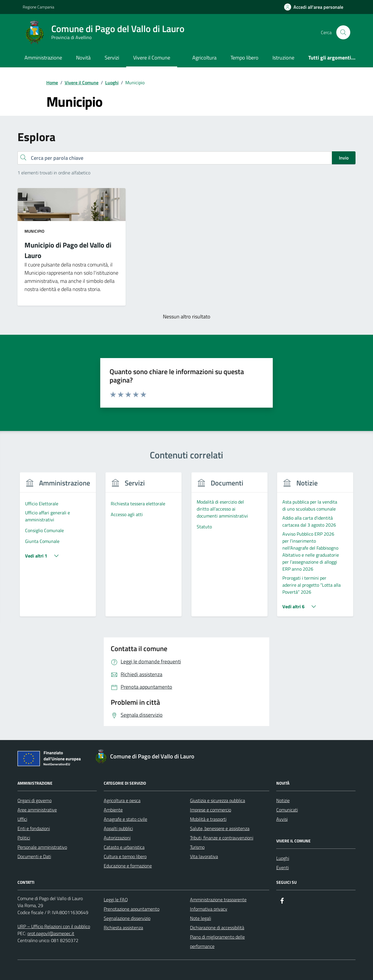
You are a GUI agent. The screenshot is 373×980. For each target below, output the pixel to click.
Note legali (200, 918)
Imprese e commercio (211, 810)
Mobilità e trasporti (208, 819)
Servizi (112, 58)
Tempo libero (244, 58)
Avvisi (282, 819)
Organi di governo (35, 800)
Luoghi (283, 858)
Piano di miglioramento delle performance (217, 942)
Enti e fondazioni (34, 828)
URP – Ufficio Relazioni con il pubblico (54, 926)
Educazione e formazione (128, 866)
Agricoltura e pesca (122, 800)
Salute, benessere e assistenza (220, 828)
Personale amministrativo (42, 847)
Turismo (197, 847)
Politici (24, 838)
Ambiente (113, 810)
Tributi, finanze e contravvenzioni (222, 838)
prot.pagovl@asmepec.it (51, 933)
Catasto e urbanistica (124, 847)
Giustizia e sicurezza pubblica (218, 800)
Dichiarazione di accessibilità (217, 928)
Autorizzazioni (117, 838)
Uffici (22, 819)
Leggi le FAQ (116, 900)
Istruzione (283, 58)
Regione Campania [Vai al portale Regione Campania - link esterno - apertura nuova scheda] (38, 7)
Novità (83, 58)
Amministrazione (43, 58)
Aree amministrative (37, 810)
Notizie (283, 800)
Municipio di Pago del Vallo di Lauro (68, 250)
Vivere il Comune (152, 58)
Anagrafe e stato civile (125, 819)
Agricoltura (204, 58)
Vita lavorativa (204, 856)
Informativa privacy (209, 909)
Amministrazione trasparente (218, 900)
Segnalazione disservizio (127, 918)
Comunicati (287, 810)
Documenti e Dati (34, 856)
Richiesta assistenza (123, 928)
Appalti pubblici (118, 828)
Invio (344, 158)
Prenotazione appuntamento (132, 909)
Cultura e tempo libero (125, 856)
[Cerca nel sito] (343, 32)
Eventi (283, 867)
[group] (58, 548)
